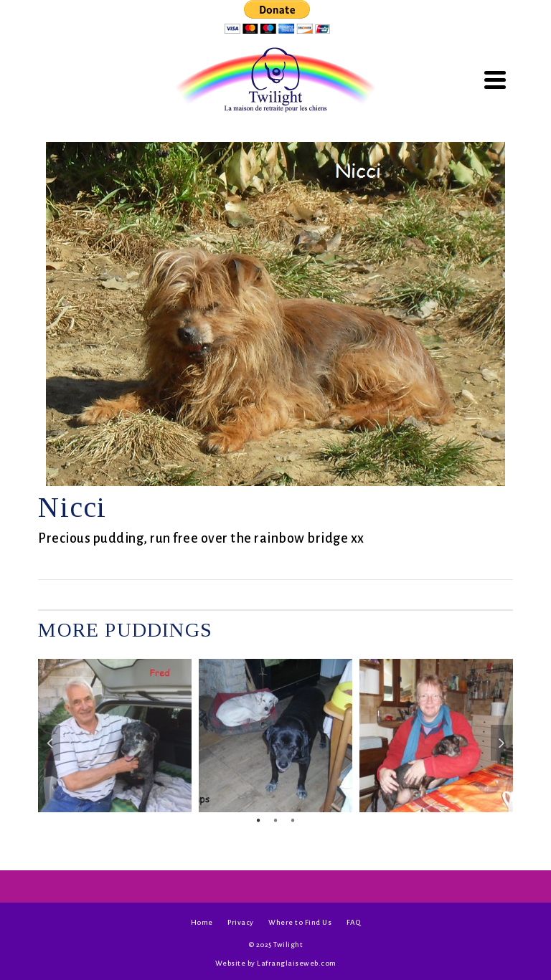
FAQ (354, 922)
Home (202, 922)
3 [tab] (293, 819)
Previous (50, 743)
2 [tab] (275, 819)
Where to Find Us (300, 922)
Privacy (241, 922)
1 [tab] (258, 819)
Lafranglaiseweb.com (297, 963)
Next (501, 743)
